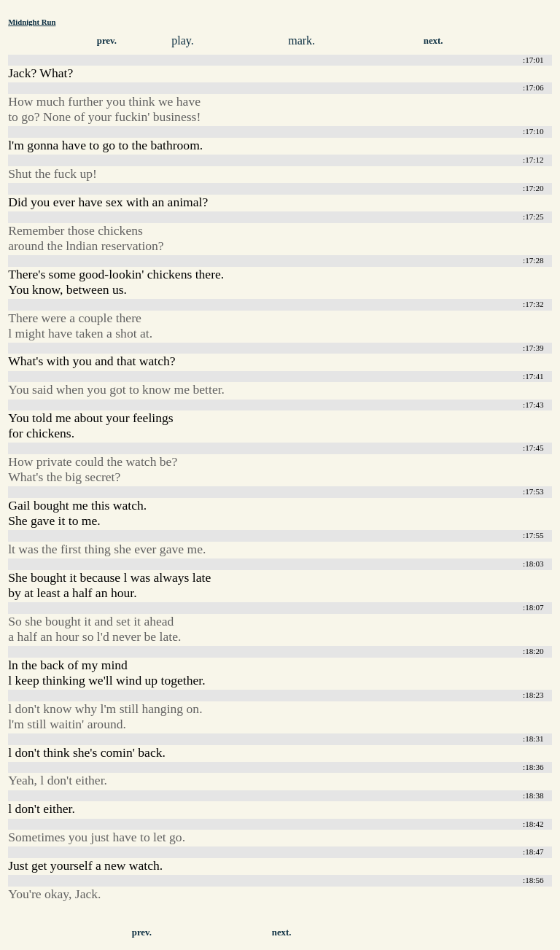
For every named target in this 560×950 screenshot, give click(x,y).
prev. (107, 41)
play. (183, 40)
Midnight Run (32, 22)
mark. (302, 40)
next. (433, 41)
